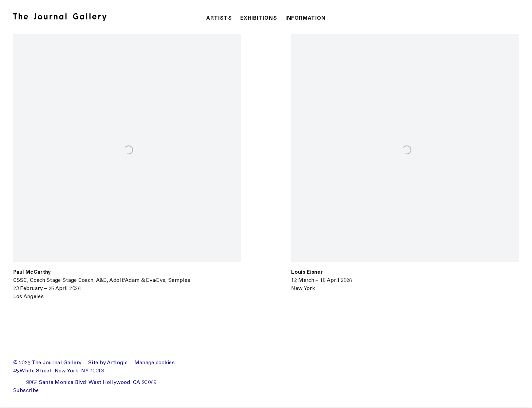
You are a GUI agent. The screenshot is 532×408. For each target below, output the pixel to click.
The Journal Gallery (66, 17)
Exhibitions (259, 18)
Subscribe (26, 391)
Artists (219, 18)
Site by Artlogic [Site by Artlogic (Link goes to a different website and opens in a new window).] (108, 363)
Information (306, 18)
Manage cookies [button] (155, 363)
